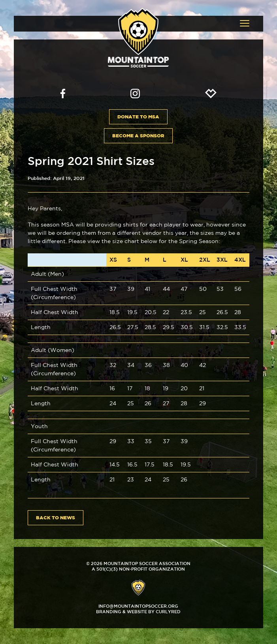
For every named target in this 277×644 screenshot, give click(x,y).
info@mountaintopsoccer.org (138, 606)
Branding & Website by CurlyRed (138, 611)
